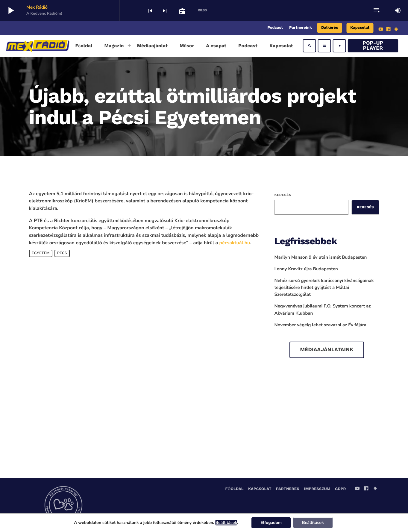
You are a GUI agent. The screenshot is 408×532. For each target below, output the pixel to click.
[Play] (339, 46)
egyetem (41, 253)
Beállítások (226, 523)
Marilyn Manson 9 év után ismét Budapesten (321, 257)
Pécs (62, 253)
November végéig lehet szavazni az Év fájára (320, 325)
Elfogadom (271, 523)
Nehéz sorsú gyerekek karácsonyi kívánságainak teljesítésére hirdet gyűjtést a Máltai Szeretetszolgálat (324, 288)
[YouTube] (381, 30)
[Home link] (38, 46)
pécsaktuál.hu (235, 243)
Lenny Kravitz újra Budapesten (306, 269)
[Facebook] (389, 30)
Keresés (283, 195)
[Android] (396, 30)
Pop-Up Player (373, 46)
